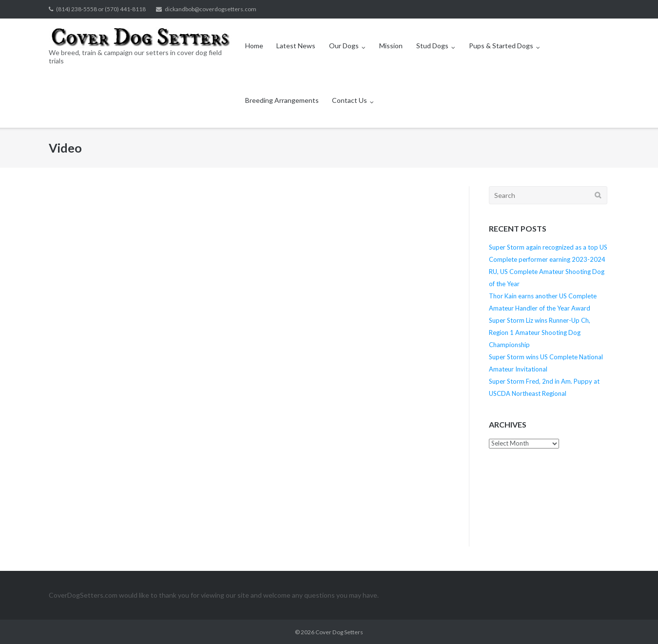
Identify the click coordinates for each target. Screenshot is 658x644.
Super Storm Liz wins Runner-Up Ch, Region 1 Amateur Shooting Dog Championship (540, 332)
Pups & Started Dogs (501, 46)
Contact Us (349, 100)
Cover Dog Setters (339, 632)
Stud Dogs (432, 46)
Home (254, 46)
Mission (391, 46)
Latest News (296, 46)
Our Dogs (344, 46)
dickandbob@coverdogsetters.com (211, 9)
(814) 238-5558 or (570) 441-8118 (101, 9)
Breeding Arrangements (282, 100)
